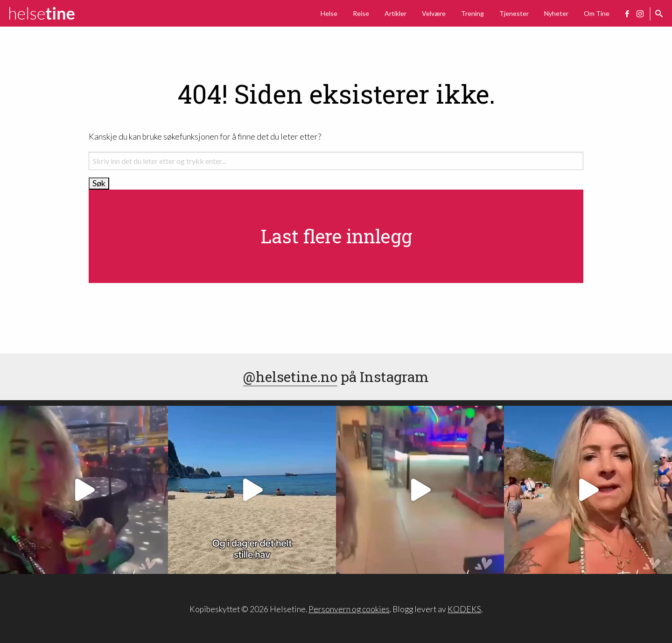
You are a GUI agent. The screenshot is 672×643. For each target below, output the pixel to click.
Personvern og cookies (349, 609)
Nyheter (556, 13)
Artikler (395, 13)
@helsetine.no (290, 377)
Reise (361, 13)
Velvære (434, 13)
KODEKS (464, 609)
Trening (472, 13)
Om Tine (597, 13)
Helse (329, 13)
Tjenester (514, 13)
